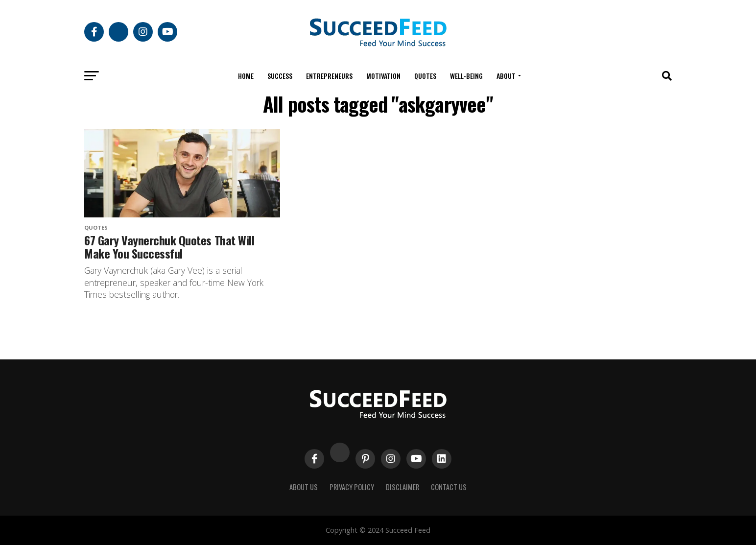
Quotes (425, 76)
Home (246, 76)
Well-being (466, 76)
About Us (304, 487)
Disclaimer (402, 487)
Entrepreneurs (329, 76)
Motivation (383, 76)
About (506, 76)
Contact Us (449, 487)
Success (280, 76)
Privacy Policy (352, 487)
